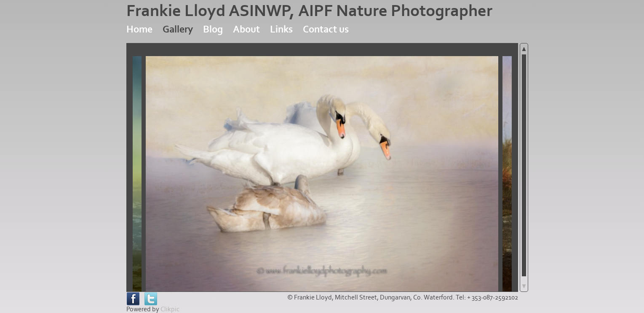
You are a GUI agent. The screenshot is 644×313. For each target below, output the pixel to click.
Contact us (326, 29)
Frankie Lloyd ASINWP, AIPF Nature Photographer (309, 11)
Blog (213, 29)
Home (139, 29)
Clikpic (170, 309)
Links (281, 29)
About (246, 29)
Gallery (178, 29)
